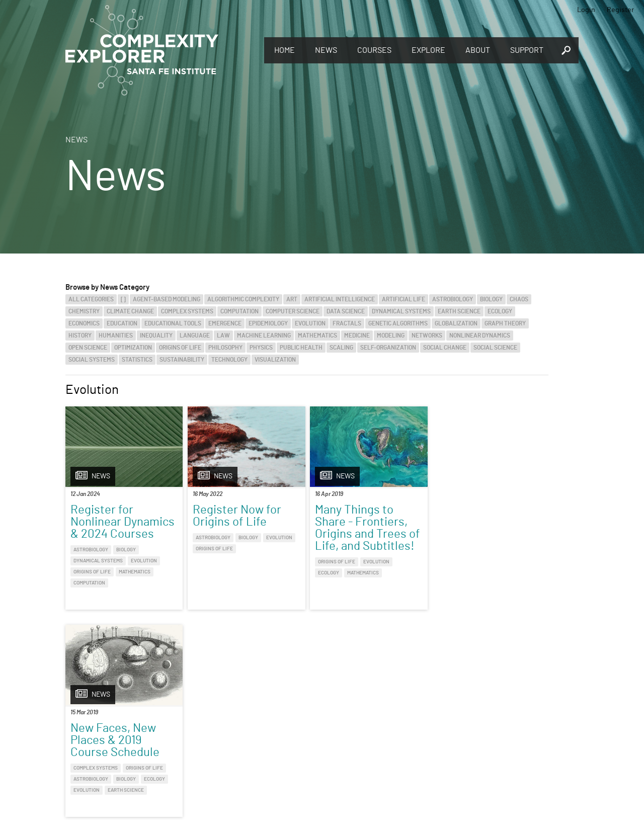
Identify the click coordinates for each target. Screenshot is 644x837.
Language (195, 336)
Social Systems (92, 360)
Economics (84, 323)
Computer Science (293, 311)
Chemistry (84, 311)
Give (176, 721)
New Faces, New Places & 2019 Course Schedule (482, 522)
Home (285, 50)
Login (586, 10)
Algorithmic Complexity (243, 299)
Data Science (346, 311)
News (326, 50)
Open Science (88, 348)
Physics (261, 348)
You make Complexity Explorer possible (233, 735)
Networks (427, 336)
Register (620, 10)
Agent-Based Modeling (167, 299)
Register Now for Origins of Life (237, 516)
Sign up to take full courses (370, 734)
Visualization (275, 360)
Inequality (156, 336)
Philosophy (225, 348)
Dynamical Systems (401, 311)
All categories (91, 299)
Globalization (456, 323)
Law (223, 336)
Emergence (225, 323)
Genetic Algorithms (398, 323)
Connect (504, 718)
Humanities (116, 336)
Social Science (495, 348)
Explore (428, 50)
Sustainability (182, 360)
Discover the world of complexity (63, 734)
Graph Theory (505, 323)
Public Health (301, 348)
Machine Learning (264, 336)
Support (527, 50)
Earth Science (459, 311)
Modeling (391, 336)
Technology (229, 360)
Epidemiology (268, 323)
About (478, 50)
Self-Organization (388, 348)
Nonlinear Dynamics (480, 336)
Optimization (133, 348)
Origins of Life (180, 348)
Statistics (137, 360)
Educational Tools (173, 323)
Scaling (341, 348)
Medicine (357, 336)
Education (122, 323)
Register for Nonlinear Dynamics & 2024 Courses (123, 522)
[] (123, 299)
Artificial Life (404, 299)
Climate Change (130, 311)
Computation (239, 311)
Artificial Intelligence (340, 299)
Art (292, 299)
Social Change (445, 348)
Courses (374, 50)
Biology (491, 299)
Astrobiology (453, 299)
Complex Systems (187, 311)
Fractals (347, 323)
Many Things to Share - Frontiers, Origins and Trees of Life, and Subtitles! (368, 528)
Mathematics (317, 336)
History (80, 336)
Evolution (310, 323)
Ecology (500, 311)
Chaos (519, 299)
